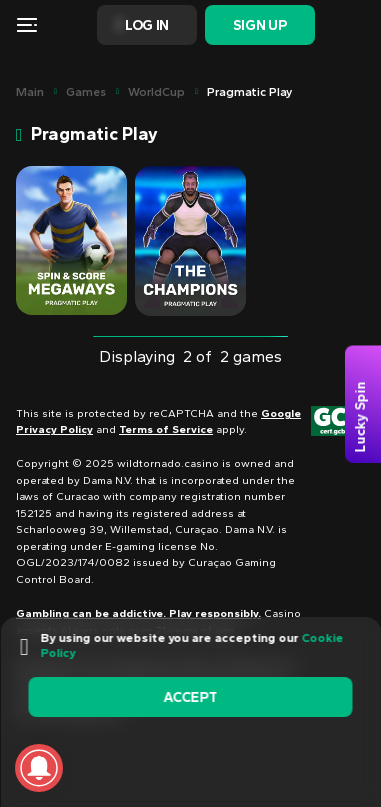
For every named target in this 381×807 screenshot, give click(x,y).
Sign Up (259, 25)
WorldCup (156, 92)
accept (190, 697)
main (30, 92)
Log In (147, 25)
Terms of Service (166, 429)
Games (86, 92)
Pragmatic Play (249, 92)
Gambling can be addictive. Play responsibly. (138, 613)
